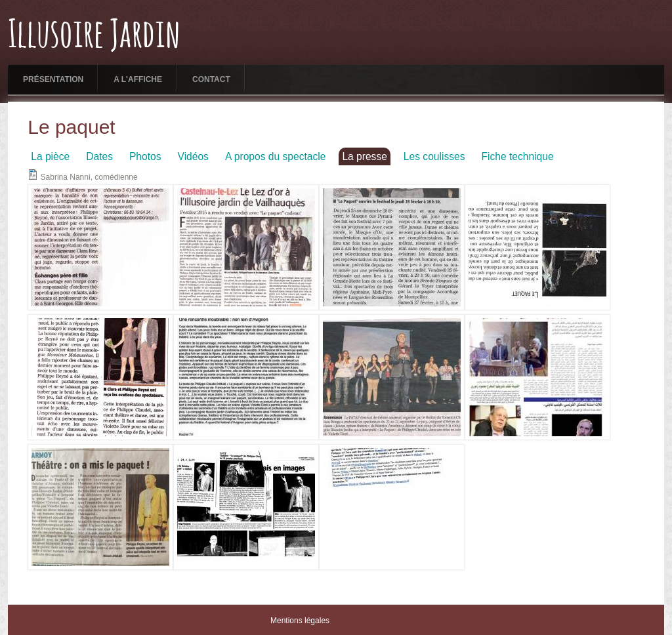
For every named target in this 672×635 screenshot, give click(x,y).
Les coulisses (434, 156)
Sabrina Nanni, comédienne (89, 177)
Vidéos (193, 156)
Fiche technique (517, 156)
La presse (364, 156)
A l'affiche (138, 79)
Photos (145, 156)
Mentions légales (300, 621)
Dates (99, 156)
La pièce (50, 156)
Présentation (53, 79)
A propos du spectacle (275, 156)
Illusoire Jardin (94, 36)
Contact (211, 79)
